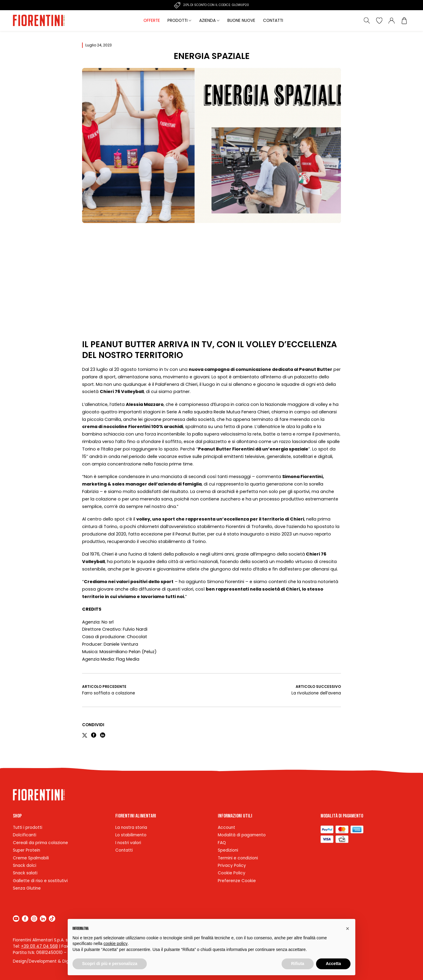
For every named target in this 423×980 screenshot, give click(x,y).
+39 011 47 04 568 (39, 946)
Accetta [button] (333, 964)
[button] (348, 929)
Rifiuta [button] (298, 964)
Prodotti (177, 21)
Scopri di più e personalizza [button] (110, 964)
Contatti (273, 21)
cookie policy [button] (116, 943)
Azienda (207, 21)
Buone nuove (241, 21)
